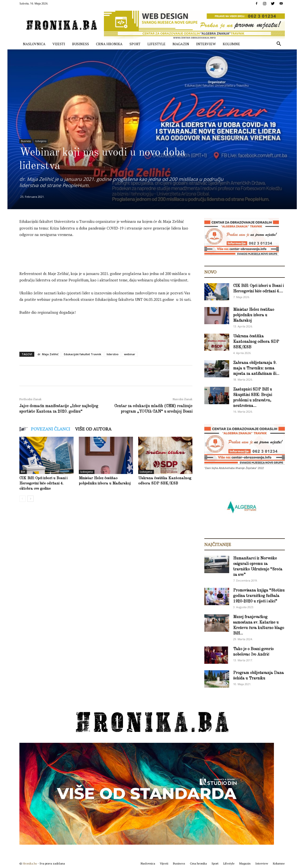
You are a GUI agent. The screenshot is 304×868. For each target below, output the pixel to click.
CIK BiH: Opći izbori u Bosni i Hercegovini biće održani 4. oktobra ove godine (43, 484)
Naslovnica (34, 44)
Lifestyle (156, 44)
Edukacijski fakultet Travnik (83, 354)
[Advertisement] (110, 255)
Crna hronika (109, 44)
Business (81, 44)
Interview (206, 44)
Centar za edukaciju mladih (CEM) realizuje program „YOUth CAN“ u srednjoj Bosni (153, 409)
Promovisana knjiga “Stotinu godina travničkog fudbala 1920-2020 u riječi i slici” (259, 596)
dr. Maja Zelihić (48, 354)
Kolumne (231, 44)
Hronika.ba (30, 863)
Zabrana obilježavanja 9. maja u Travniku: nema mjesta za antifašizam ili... (256, 368)
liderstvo (113, 354)
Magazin (181, 44)
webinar (130, 354)
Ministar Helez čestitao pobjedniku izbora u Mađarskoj (254, 315)
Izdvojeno (41, 141)
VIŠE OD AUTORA (93, 429)
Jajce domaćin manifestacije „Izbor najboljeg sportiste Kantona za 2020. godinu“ (59, 409)
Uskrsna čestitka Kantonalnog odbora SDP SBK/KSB (256, 342)
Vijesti (59, 44)
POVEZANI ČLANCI (50, 429)
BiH (23, 472)
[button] (279, 44)
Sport (135, 44)
